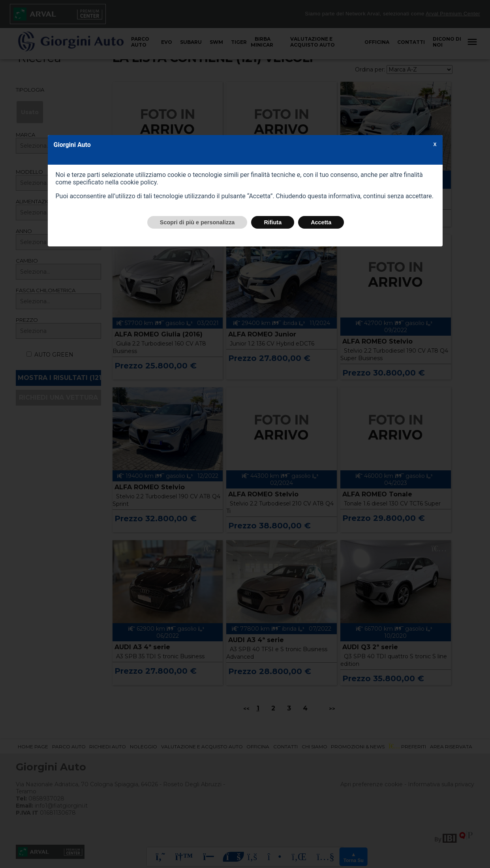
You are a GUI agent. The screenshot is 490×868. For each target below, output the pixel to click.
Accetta (321, 222)
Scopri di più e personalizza (197, 222)
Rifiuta (273, 222)
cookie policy (138, 182)
